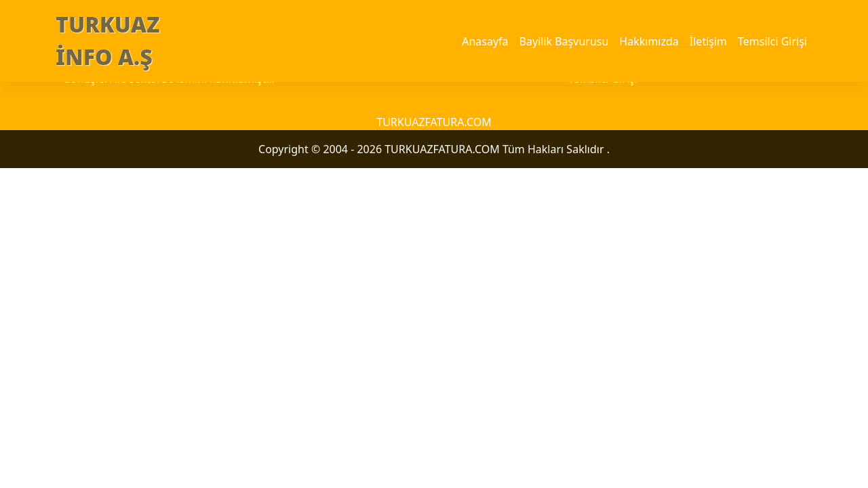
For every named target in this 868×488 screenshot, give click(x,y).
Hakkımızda (649, 41)
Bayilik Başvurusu (564, 41)
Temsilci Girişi (772, 41)
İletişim (708, 41)
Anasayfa (485, 41)
